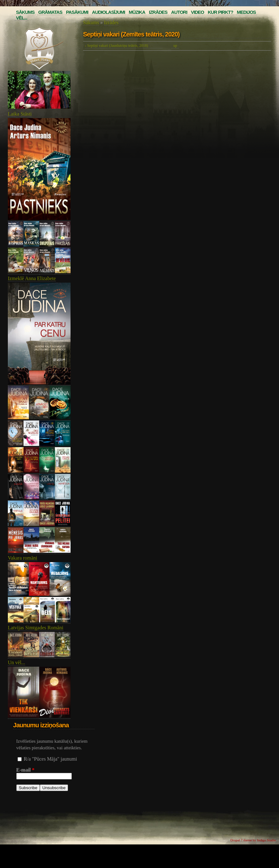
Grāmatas (50, 12)
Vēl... (22, 18)
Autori (179, 12)
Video (197, 12)
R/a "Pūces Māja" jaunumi (50, 759)
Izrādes (158, 12)
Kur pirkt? (221, 12)
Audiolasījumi (108, 12)
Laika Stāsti (20, 114)
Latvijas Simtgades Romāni (36, 628)
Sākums (25, 12)
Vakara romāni (23, 558)
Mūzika (137, 12)
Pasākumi (77, 12)
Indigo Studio (266, 840)
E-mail (25, 770)
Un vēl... (16, 662)
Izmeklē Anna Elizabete (32, 278)
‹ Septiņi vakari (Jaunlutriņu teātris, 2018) (116, 46)
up (175, 46)
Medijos (247, 12)
